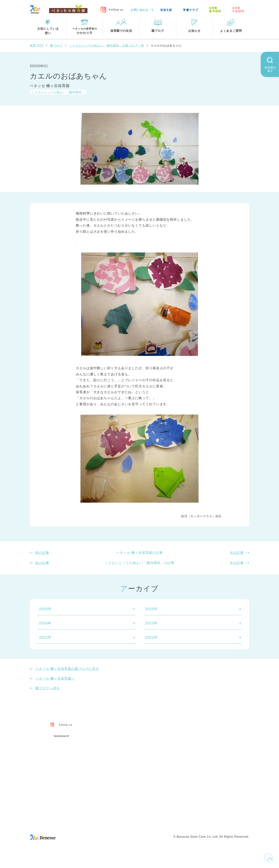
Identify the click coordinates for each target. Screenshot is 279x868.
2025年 (151, 609)
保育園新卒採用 (220, 824)
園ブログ (56, 46)
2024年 (45, 623)
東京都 (116, 792)
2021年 (151, 637)
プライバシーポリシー (124, 824)
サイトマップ (142, 817)
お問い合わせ (140, 10)
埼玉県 (116, 799)
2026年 (45, 609)
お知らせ (203, 725)
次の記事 (237, 553)
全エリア (118, 784)
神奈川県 (136, 792)
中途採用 (238, 10)
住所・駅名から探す (127, 777)
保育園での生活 (123, 758)
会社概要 (165, 817)
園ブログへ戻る (47, 688)
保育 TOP (37, 46)
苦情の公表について (214, 734)
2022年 (45, 637)
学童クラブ (191, 10)
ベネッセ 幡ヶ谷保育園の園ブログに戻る (67, 669)
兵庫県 (134, 799)
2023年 (151, 623)
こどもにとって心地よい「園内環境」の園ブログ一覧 (107, 46)
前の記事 (42, 553)
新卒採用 (215, 10)
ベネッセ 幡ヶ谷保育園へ (55, 679)
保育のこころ (122, 731)
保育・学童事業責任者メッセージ (139, 724)
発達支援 (166, 10)
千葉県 (156, 792)
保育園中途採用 (191, 824)
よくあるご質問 (210, 743)
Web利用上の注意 (160, 824)
